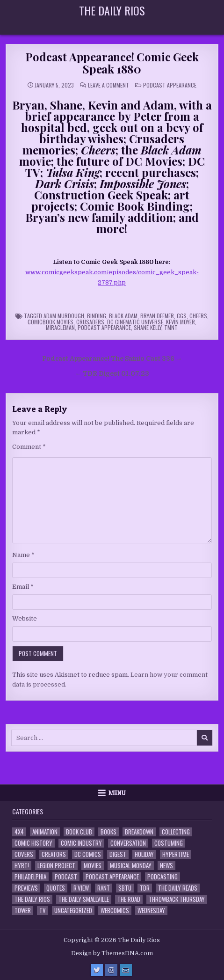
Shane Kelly (148, 327)
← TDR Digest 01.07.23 (112, 374)
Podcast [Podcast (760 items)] (66, 877)
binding (97, 316)
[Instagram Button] (111, 970)
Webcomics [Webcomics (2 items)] (115, 911)
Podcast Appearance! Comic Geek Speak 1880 (112, 63)
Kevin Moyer (181, 322)
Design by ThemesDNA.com (112, 953)
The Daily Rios (112, 10)
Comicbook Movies (51, 322)
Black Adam (123, 316)
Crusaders (90, 322)
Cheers (198, 316)
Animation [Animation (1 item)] (45, 832)
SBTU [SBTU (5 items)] (125, 888)
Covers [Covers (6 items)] (24, 854)
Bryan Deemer (157, 316)
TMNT (171, 327)
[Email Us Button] (126, 970)
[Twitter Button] (97, 970)
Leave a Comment (108, 85)
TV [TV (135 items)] (43, 911)
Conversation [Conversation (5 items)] (128, 843)
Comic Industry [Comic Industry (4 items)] (81, 843)
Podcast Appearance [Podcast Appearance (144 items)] (112, 877)
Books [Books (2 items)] (108, 832)
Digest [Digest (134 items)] (118, 854)
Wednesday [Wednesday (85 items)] (151, 911)
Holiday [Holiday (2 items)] (144, 854)
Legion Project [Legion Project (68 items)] (56, 866)
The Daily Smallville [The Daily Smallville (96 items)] (84, 899)
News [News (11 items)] (166, 866)
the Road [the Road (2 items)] (129, 899)
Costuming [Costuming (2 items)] (169, 843)
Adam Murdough (64, 316)
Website (25, 618)
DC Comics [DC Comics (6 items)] (88, 854)
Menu (117, 793)
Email (23, 587)
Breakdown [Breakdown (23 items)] (139, 832)
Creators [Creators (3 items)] (54, 854)
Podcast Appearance (170, 85)
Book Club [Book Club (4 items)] (79, 832)
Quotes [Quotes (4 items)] (56, 888)
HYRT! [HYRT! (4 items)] (22, 866)
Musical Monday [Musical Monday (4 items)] (131, 866)
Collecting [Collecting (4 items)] (176, 832)
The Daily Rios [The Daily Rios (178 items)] (32, 899)
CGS (182, 316)
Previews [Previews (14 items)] (26, 888)
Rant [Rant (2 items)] (104, 888)
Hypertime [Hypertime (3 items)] (176, 854)
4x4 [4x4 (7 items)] (19, 832)
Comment (29, 447)
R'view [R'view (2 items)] (81, 888)
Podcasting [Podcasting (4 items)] (163, 877)
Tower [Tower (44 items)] (23, 911)
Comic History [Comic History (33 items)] (33, 843)
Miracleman (60, 327)
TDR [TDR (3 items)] (145, 888)
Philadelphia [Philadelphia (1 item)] (30, 877)
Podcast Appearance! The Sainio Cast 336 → (112, 359)
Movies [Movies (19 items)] (93, 866)
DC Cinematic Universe (135, 322)
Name (23, 555)
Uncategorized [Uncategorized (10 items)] (73, 911)
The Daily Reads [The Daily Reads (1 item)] (178, 888)
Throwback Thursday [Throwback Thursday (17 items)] (177, 899)
